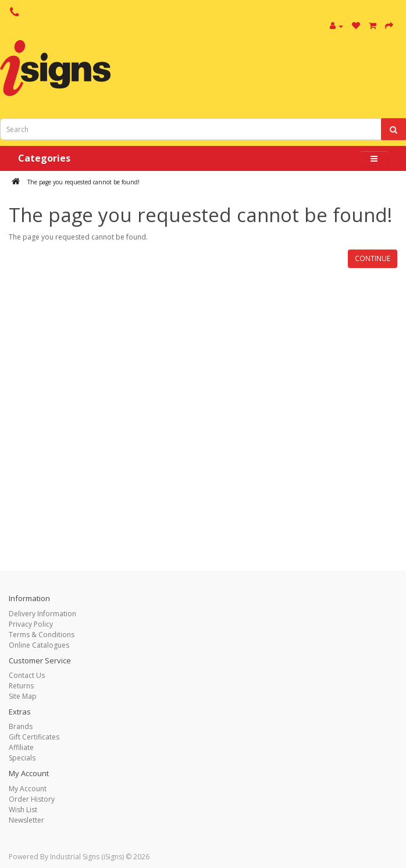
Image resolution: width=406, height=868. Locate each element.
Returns (21, 686)
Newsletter (26, 820)
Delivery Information (42, 614)
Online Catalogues (39, 645)
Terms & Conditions (42, 635)
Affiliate (21, 747)
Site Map (23, 696)
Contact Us (27, 675)
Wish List (23, 810)
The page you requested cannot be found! (83, 182)
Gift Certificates (34, 737)
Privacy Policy (31, 624)
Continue (373, 258)
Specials (22, 758)
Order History (32, 799)
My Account (28, 789)
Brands (21, 726)
